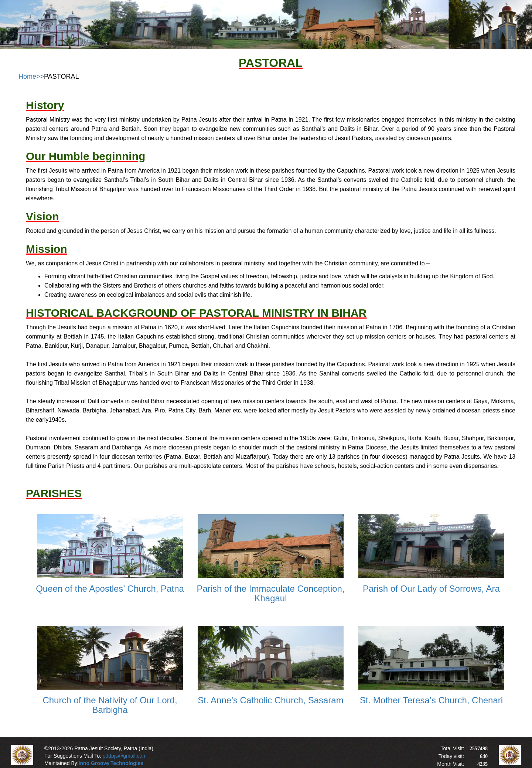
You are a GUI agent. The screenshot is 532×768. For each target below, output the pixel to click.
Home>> (31, 77)
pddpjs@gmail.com (125, 756)
